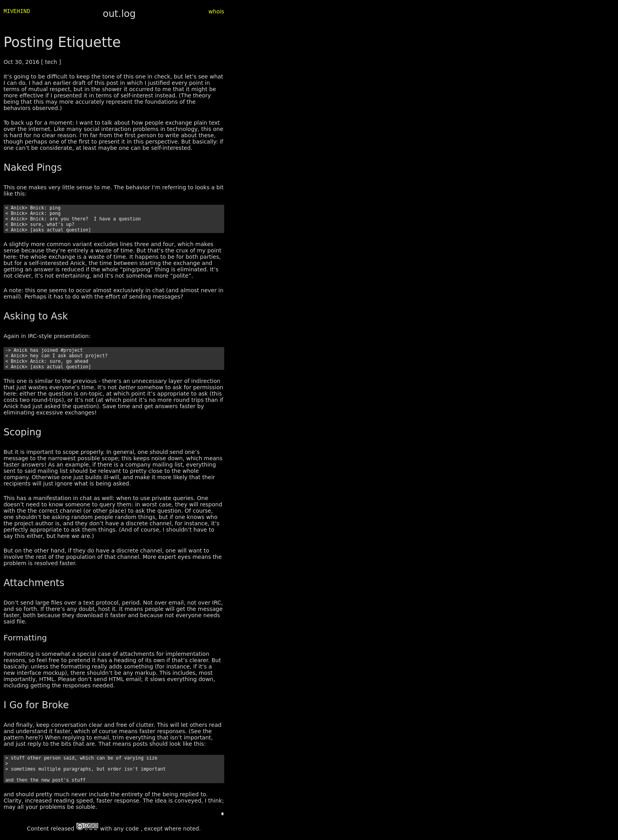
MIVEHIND (17, 12)
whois (216, 11)
